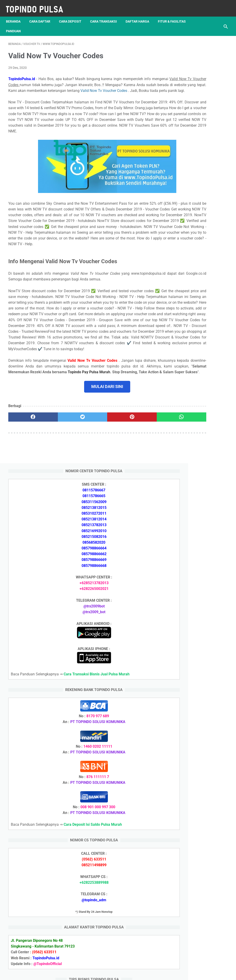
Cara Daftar (42, 16)
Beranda (16, 16)
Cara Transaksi (106, 16)
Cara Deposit (72, 16)
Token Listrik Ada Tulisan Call (199, 681)
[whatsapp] (136, 478)
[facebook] (27, 478)
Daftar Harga (140, 16)
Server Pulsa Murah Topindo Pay (102, 973)
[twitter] (63, 478)
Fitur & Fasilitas (22, 26)
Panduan (52, 26)
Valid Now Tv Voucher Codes (88, 93)
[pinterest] (100, 478)
